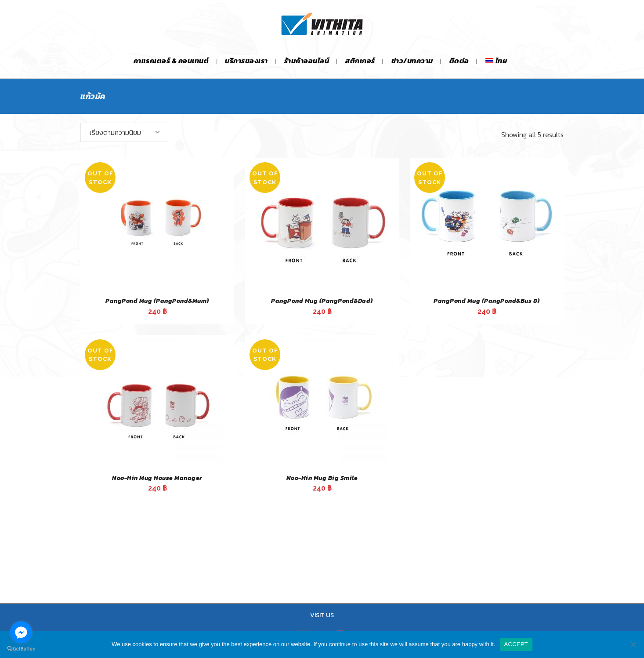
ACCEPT (516, 644)
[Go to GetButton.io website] (21, 649)
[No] (633, 644)
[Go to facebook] (21, 632)
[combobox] (124, 132)
